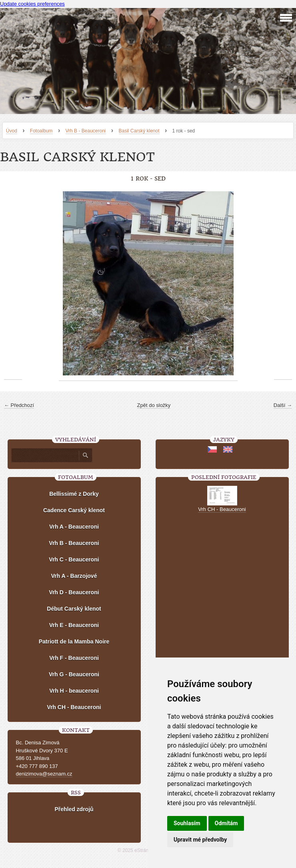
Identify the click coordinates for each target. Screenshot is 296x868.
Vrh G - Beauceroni (74, 674)
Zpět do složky (154, 405)
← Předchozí (19, 405)
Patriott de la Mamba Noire (74, 641)
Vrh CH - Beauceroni (74, 707)
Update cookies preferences (32, 4)
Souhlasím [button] (187, 823)
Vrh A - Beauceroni (74, 527)
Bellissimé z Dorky (74, 494)
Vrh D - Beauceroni (74, 592)
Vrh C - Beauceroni (74, 559)
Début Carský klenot (74, 609)
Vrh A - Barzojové (74, 576)
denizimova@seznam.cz (44, 774)
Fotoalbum (41, 131)
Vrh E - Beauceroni (74, 625)
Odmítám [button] (226, 823)
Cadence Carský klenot (74, 510)
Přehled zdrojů (74, 809)
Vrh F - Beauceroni (74, 658)
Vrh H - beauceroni (74, 691)
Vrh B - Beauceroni (86, 131)
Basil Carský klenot (139, 131)
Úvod (12, 131)
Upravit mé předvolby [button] (200, 840)
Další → (283, 405)
